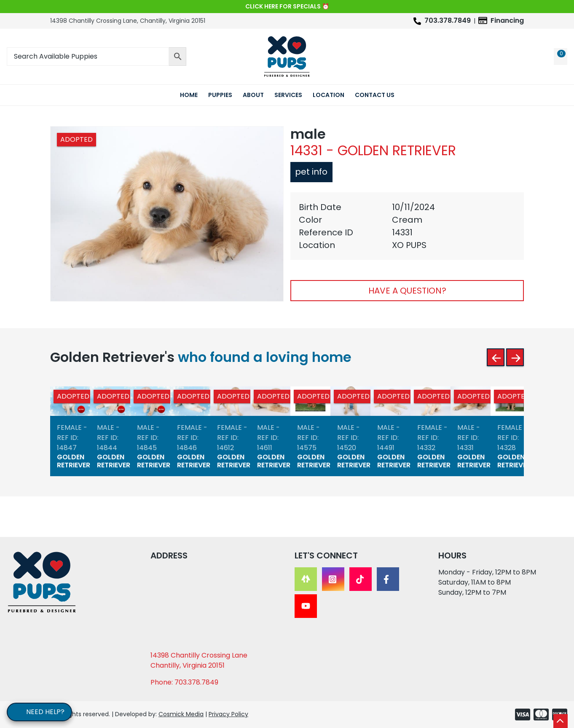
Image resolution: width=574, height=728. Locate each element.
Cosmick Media (181, 714)
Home (189, 95)
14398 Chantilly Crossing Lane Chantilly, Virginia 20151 (199, 660)
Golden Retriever (74, 461)
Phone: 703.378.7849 (184, 682)
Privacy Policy (228, 714)
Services (288, 95)
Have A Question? (407, 291)
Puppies (220, 95)
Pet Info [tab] (310, 172)
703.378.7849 (448, 20)
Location (329, 95)
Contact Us (375, 95)
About (253, 95)
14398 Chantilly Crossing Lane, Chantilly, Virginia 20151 (128, 21)
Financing (507, 20)
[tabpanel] (407, 226)
